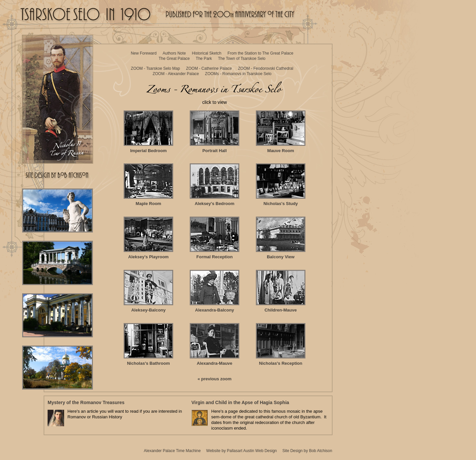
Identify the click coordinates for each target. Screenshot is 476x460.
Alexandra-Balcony (215, 291)
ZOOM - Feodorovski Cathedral (266, 68)
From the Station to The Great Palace (260, 53)
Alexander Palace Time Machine (172, 451)
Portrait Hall (215, 132)
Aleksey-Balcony (148, 291)
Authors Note (174, 53)
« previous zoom (215, 379)
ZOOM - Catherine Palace (209, 68)
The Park (204, 59)
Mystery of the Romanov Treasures (86, 402)
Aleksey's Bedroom (215, 185)
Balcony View (281, 238)
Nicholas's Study (281, 185)
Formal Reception (215, 238)
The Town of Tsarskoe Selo (242, 59)
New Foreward (144, 53)
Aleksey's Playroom (148, 238)
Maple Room (148, 185)
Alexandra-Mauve (215, 344)
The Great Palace (174, 59)
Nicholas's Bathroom (148, 344)
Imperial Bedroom (148, 132)
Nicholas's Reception (281, 344)
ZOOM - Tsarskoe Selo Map (156, 68)
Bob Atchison (321, 451)
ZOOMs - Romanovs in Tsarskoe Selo (238, 74)
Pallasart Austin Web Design (252, 451)
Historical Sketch (206, 53)
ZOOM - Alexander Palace (176, 74)
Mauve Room (281, 132)
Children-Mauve (281, 291)
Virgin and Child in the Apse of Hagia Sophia (240, 402)
